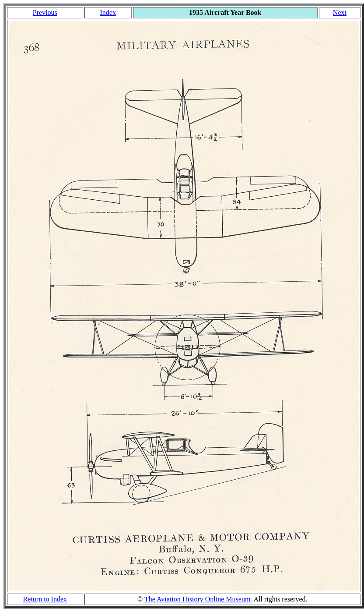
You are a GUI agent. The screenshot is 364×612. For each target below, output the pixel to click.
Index (108, 12)
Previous (45, 12)
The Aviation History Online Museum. (197, 599)
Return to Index (45, 599)
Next (340, 12)
